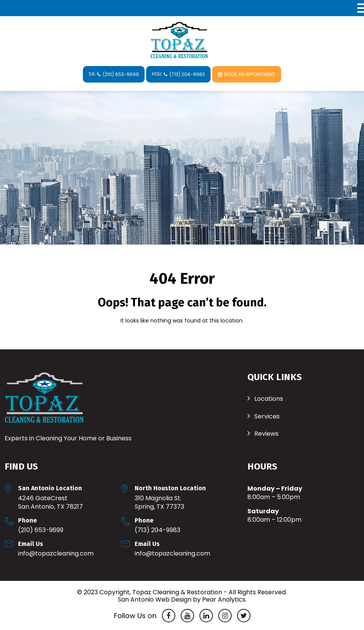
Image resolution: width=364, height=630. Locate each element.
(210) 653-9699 (41, 530)
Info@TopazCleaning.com (56, 553)
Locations (269, 399)
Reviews (266, 434)
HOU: (178, 74)
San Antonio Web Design (155, 599)
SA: (114, 74)
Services (267, 416)
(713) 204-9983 (157, 530)
